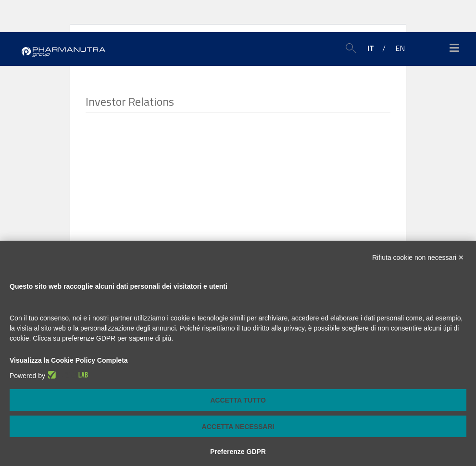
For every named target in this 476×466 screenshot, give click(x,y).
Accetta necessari (238, 427)
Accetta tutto (238, 400)
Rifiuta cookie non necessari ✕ (418, 258)
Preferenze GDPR (238, 452)
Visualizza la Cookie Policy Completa (69, 360)
